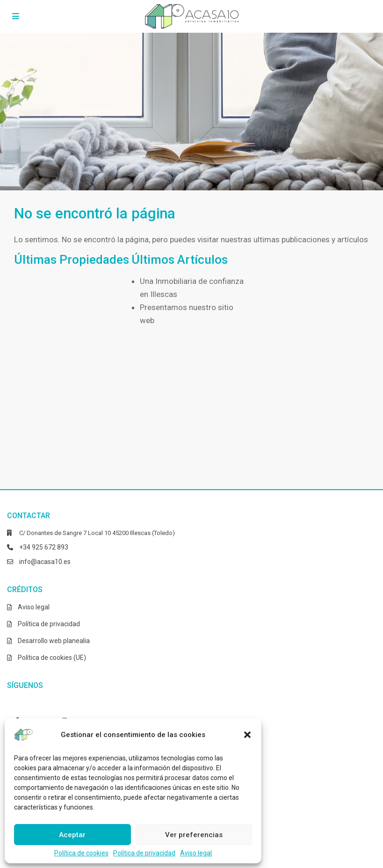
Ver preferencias (194, 835)
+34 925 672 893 (44, 547)
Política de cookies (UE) (52, 658)
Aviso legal (196, 853)
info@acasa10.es (45, 562)
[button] (247, 735)
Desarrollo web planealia (54, 641)
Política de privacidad (144, 853)
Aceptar (72, 835)
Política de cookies (81, 853)
